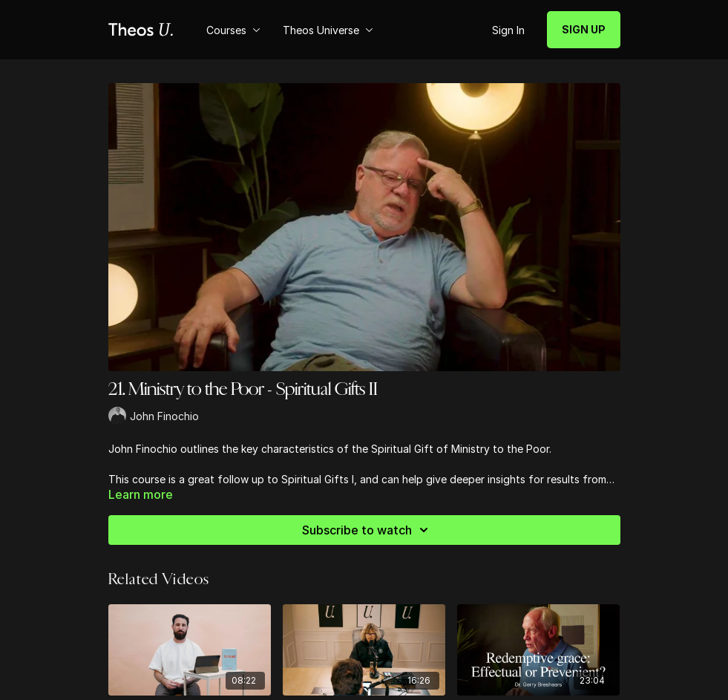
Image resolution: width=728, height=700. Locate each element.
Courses (233, 30)
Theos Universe (328, 30)
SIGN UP (584, 29)
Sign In (508, 30)
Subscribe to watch (367, 530)
